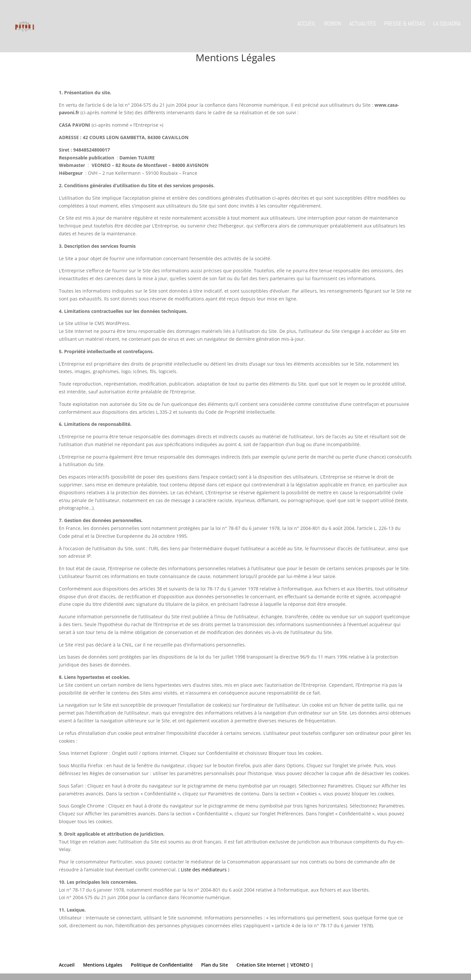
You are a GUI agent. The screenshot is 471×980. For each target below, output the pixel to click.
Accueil (307, 29)
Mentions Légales (103, 965)
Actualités (363, 29)
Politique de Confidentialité (162, 965)
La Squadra (447, 29)
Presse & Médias (404, 29)
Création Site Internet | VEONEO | (275, 965)
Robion (333, 29)
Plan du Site (215, 965)
